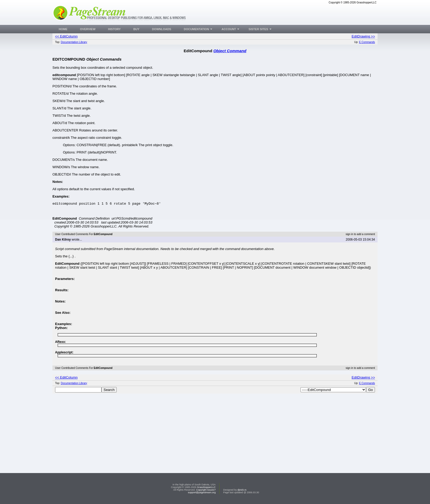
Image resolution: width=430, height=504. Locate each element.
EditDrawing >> (363, 36)
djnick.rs (242, 490)
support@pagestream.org (202, 492)
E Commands (367, 42)
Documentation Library (74, 42)
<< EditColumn (66, 36)
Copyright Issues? (206, 490)
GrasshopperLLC (206, 487)
